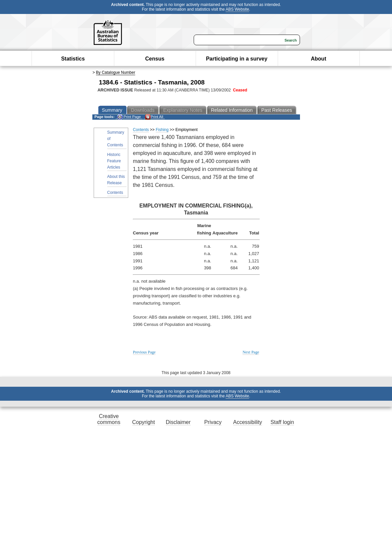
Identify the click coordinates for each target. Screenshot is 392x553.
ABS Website (237, 9)
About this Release (116, 180)
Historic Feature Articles (114, 161)
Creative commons (109, 419)
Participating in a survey (237, 59)
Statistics (73, 59)
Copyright (144, 422)
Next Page (251, 352)
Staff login (282, 422)
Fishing (162, 130)
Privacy (213, 422)
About (319, 59)
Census (155, 59)
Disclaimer (178, 422)
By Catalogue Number (116, 72)
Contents (115, 193)
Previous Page (144, 352)
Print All (154, 117)
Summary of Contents (116, 139)
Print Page (129, 117)
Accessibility (248, 422)
